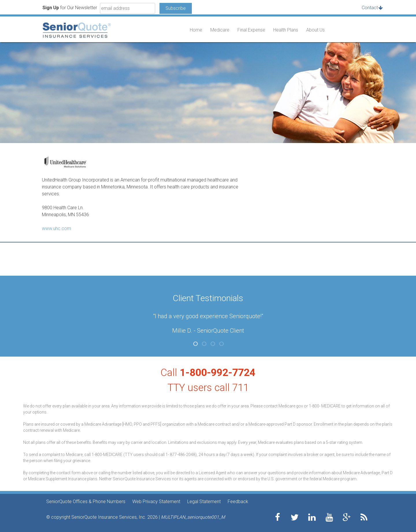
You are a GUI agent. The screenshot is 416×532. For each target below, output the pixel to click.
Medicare (220, 30)
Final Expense (251, 30)
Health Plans (286, 30)
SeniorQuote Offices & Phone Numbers (86, 502)
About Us (315, 30)
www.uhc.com (56, 228)
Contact (370, 8)
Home (196, 30)
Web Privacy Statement (156, 502)
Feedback (238, 502)
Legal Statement (204, 502)
